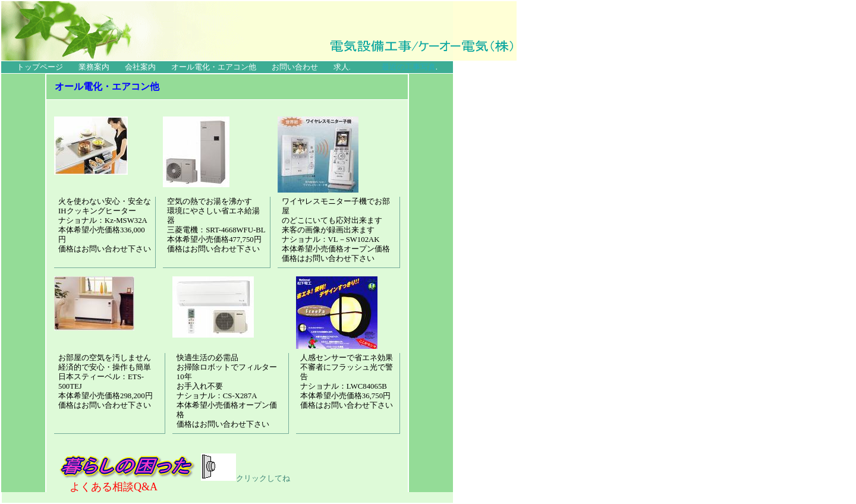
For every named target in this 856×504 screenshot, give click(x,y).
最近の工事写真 (409, 67)
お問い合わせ (295, 67)
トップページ (40, 67)
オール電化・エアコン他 (214, 67)
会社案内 (140, 67)
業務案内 (94, 67)
